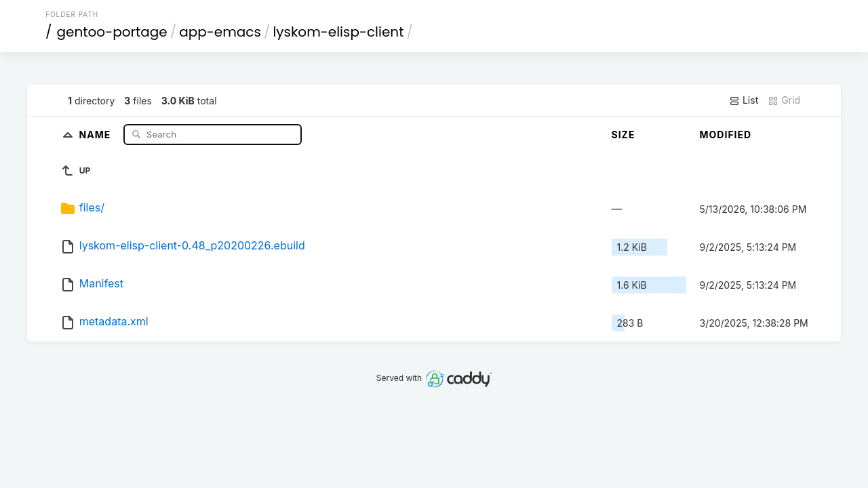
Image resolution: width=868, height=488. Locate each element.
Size (624, 135)
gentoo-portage (112, 32)
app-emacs (220, 32)
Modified (726, 135)
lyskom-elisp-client (338, 32)
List (744, 100)
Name (97, 134)
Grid (784, 100)
